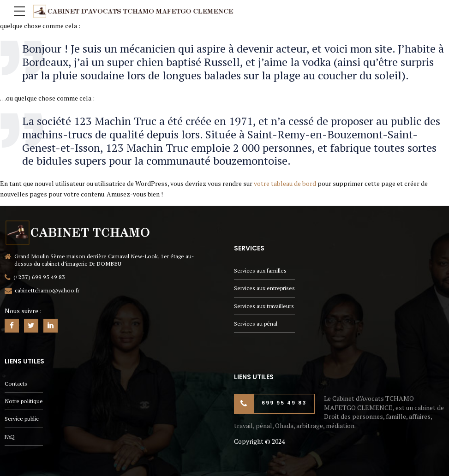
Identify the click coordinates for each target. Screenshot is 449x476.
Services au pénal (256, 324)
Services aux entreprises (264, 288)
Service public (22, 419)
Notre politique (24, 401)
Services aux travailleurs (264, 306)
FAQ (10, 437)
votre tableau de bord (285, 183)
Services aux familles (260, 271)
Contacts (16, 384)
